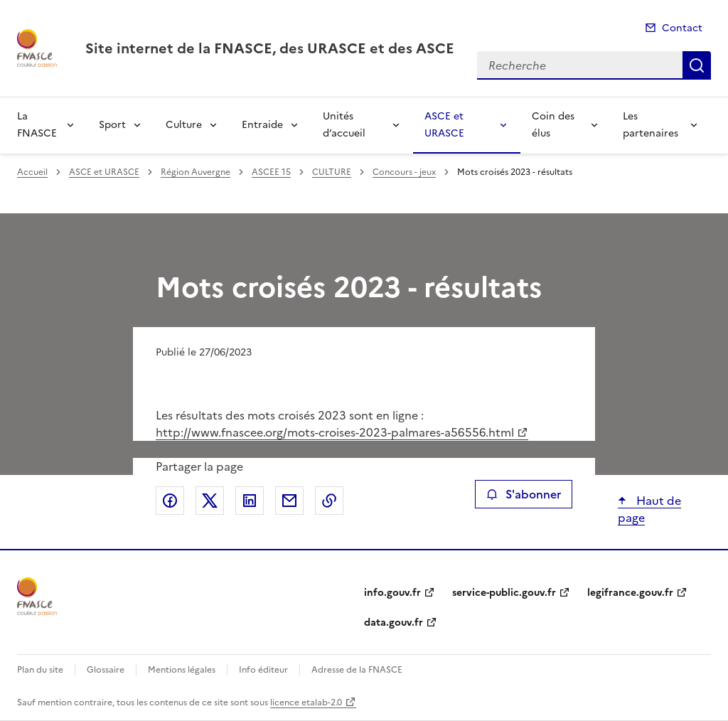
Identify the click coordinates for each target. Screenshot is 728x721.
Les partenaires (651, 125)
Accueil (32, 172)
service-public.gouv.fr (504, 593)
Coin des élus (553, 125)
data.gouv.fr (394, 623)
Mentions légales (182, 670)
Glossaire (106, 670)
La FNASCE (37, 125)
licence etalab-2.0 (306, 703)
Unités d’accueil (344, 125)
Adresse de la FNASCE (357, 670)
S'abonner (524, 494)
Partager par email (289, 501)
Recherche (697, 65)
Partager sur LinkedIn (250, 501)
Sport (112, 125)
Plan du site (40, 670)
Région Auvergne (196, 172)
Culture (184, 125)
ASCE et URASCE (444, 125)
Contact (682, 28)
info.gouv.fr (392, 593)
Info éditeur (263, 670)
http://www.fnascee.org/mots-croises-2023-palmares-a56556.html (335, 432)
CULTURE (332, 172)
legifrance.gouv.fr (630, 593)
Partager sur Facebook (170, 501)
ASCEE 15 (271, 172)
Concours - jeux (404, 172)
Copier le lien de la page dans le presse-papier (329, 501)
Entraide (262, 125)
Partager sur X (210, 501)
